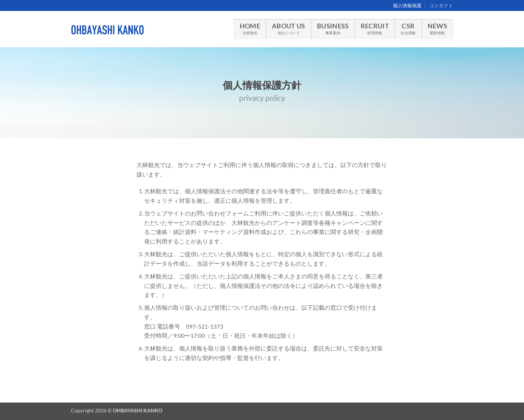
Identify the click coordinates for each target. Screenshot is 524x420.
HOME (250, 29)
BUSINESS (333, 29)
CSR (408, 29)
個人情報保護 (407, 5)
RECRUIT (375, 29)
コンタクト (441, 5)
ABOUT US (289, 29)
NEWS (437, 29)
